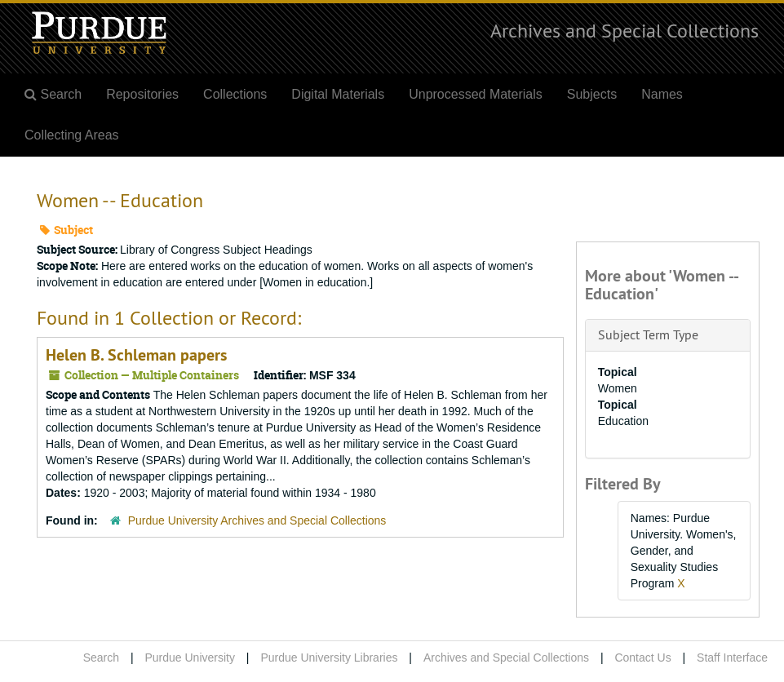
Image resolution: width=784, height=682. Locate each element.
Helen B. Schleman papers (136, 355)
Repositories (142, 94)
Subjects (592, 94)
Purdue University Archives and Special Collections (257, 520)
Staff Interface (732, 658)
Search (101, 658)
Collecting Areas (72, 135)
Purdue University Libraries (329, 658)
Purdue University (190, 658)
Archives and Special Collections (625, 30)
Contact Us (642, 658)
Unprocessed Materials (476, 94)
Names (662, 94)
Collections (235, 94)
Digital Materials (338, 94)
